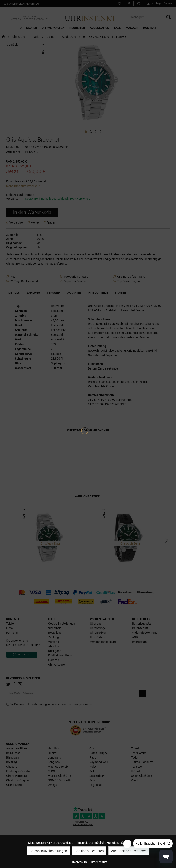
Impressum (78, 862)
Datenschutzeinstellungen (48, 851)
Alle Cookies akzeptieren (129, 851)
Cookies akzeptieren (89, 851)
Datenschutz (97, 862)
